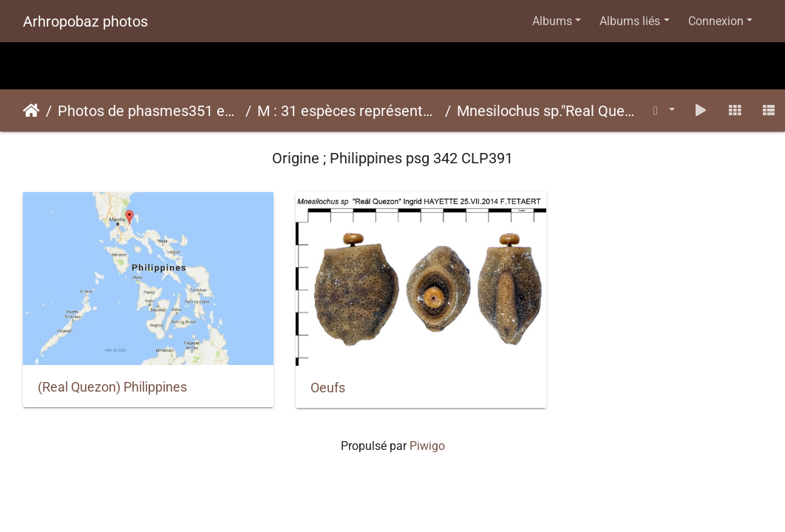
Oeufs (309, 375)
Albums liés (630, 21)
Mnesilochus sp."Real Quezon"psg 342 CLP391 (548, 111)
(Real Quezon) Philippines (112, 374)
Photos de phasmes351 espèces (149, 111)
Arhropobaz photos (85, 21)
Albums (552, 21)
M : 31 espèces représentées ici (348, 111)
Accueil (31, 111)
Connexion (716, 21)
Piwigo (427, 433)
